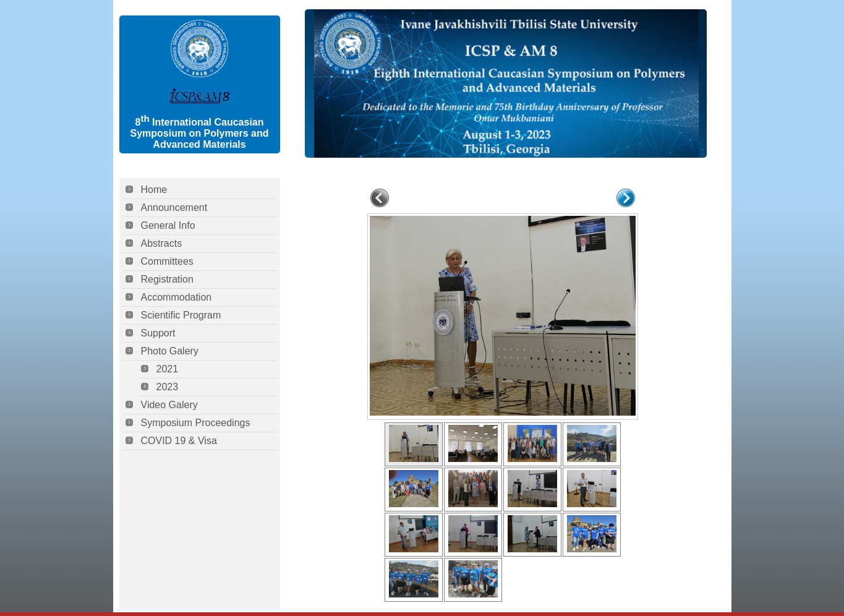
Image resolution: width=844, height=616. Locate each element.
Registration (167, 279)
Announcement (174, 207)
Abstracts (162, 243)
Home (154, 190)
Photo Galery (170, 351)
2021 (168, 369)
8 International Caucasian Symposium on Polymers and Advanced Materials (199, 133)
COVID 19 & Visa (179, 441)
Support (158, 333)
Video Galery (169, 405)
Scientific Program (181, 315)
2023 (168, 387)
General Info (168, 225)
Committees (167, 261)
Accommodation (177, 297)
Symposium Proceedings (196, 423)
